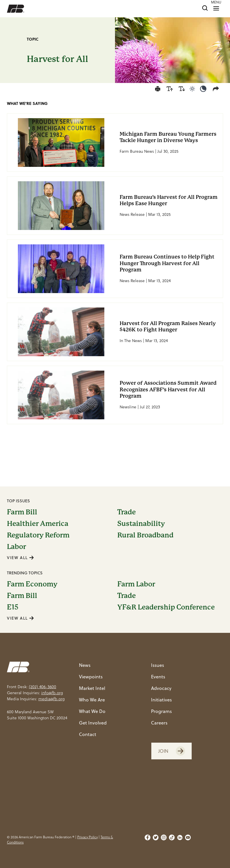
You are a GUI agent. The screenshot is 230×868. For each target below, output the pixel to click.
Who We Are (92, 700)
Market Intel (92, 688)
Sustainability (141, 524)
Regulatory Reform (38, 535)
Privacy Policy (87, 837)
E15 (13, 607)
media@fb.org (51, 699)
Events (158, 677)
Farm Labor (136, 584)
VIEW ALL (20, 558)
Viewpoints (91, 677)
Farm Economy (32, 584)
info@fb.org (52, 693)
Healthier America (38, 524)
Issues (158, 665)
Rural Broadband (145, 535)
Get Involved (93, 723)
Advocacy (161, 688)
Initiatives (161, 700)
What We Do (92, 711)
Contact (88, 734)
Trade (127, 512)
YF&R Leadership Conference (166, 607)
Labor (16, 547)
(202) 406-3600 (43, 687)
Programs (161, 711)
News (85, 665)
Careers (159, 723)
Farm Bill (22, 512)
